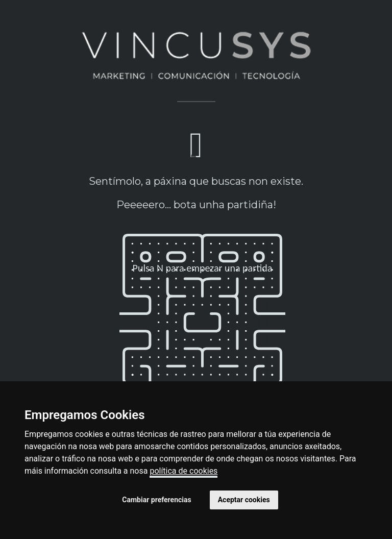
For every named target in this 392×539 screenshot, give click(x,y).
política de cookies (183, 471)
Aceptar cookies (244, 500)
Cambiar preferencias (156, 500)
